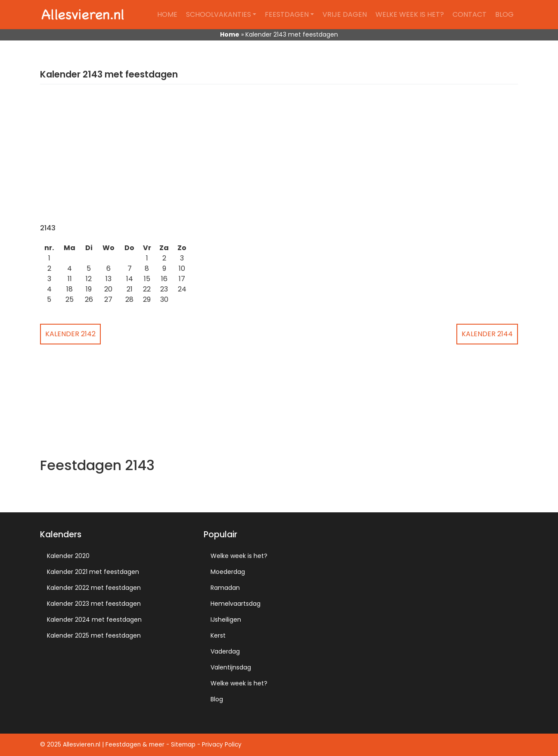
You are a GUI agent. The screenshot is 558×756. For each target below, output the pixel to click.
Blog (504, 14)
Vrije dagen (345, 14)
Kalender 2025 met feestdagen (94, 635)
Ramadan (225, 588)
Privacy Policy (222, 745)
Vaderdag (225, 651)
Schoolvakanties (219, 14)
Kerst (218, 635)
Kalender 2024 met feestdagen (94, 620)
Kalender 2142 (70, 334)
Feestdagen (287, 14)
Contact (470, 14)
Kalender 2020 (68, 556)
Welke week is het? (410, 14)
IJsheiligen (226, 620)
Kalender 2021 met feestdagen (93, 572)
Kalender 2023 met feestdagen (94, 604)
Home (167, 14)
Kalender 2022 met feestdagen (94, 588)
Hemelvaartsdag (236, 604)
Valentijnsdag (231, 667)
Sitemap (183, 745)
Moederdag (228, 572)
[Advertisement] (279, 159)
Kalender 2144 (487, 334)
